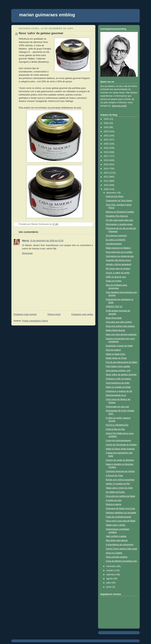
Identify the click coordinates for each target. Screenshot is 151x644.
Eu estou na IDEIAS (116, 240)
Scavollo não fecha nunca (118, 260)
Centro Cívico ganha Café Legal (121, 549)
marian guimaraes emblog (47, 15)
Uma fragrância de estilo (118, 383)
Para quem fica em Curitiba (119, 252)
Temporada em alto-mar (118, 407)
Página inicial (54, 314)
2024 (107, 127)
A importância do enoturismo (120, 545)
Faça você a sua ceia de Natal (121, 521)
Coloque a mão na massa (118, 379)
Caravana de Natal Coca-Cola (120, 509)
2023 (107, 132)
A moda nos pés (114, 500)
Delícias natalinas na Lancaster (121, 513)
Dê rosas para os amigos (118, 269)
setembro (111, 575)
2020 (107, 144)
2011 (107, 181)
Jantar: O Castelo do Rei (118, 484)
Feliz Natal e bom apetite (118, 366)
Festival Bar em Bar (116, 429)
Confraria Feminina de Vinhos (120, 471)
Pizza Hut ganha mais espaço (120, 326)
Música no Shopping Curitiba (120, 212)
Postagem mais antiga (82, 314)
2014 (107, 169)
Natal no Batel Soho (116, 354)
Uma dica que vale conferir (119, 322)
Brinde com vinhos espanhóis (120, 480)
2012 (107, 177)
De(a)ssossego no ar (116, 395)
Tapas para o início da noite (119, 488)
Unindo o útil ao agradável (119, 264)
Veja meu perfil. (119, 106)
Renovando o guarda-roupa (119, 224)
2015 (107, 164)
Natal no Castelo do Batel (118, 387)
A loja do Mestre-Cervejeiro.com (121, 561)
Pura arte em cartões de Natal (120, 496)
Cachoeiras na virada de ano (120, 256)
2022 (107, 136)
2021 (107, 140)
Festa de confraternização (119, 517)
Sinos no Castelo (114, 553)
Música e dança (114, 504)
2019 (107, 148)
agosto (110, 579)
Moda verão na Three (116, 358)
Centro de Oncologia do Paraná (121, 445)
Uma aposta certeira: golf (118, 371)
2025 (107, 123)
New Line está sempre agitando (121, 334)
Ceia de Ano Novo (115, 196)
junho (109, 587)
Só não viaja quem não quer (120, 220)
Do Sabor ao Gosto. (116, 492)
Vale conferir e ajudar (116, 536)
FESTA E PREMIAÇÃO (117, 425)
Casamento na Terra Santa (119, 201)
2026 (107, 119)
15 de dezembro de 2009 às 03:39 (47, 241)
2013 (107, 173)
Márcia (26, 241)
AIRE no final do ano (116, 277)
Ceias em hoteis (114, 281)
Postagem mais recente (25, 314)
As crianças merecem (116, 236)
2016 (107, 160)
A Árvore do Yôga (114, 476)
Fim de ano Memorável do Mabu (122, 362)
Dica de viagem (113, 350)
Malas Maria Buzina (116, 330)
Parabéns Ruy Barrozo (117, 216)
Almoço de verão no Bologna (120, 460)
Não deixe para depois (117, 540)
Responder (27, 253)
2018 (107, 152)
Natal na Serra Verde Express (120, 449)
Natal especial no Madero (118, 248)
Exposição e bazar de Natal (119, 346)
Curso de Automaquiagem (119, 440)
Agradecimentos (114, 244)
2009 (107, 189)
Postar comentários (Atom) (35, 321)
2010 (107, 185)
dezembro (112, 193)
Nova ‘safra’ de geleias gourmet (41, 33)
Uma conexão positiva (117, 557)
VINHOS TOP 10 (114, 307)
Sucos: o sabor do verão (118, 273)
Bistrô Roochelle (114, 318)
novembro (112, 566)
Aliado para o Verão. (116, 525)
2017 (107, 156)
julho (109, 583)
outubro (110, 570)
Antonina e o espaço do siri (119, 391)
